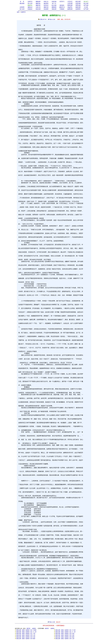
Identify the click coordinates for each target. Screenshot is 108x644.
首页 (18, 12)
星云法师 (86, 3)
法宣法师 (78, 3)
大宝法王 (70, 2)
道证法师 (78, 2)
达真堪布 (78, 9)
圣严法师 (86, 5)
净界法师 (78, 5)
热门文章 (22, 9)
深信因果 (46, 9)
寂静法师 (78, 7)
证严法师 (86, 9)
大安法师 (70, 3)
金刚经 (34, 628)
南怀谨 (28, 628)
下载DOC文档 (52, 19)
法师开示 (23, 12)
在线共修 (54, 2)
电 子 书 (54, 3)
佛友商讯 (46, 3)
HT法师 (86, 7)
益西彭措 (70, 9)
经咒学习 (62, 2)
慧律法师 (70, 5)
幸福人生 (46, 2)
